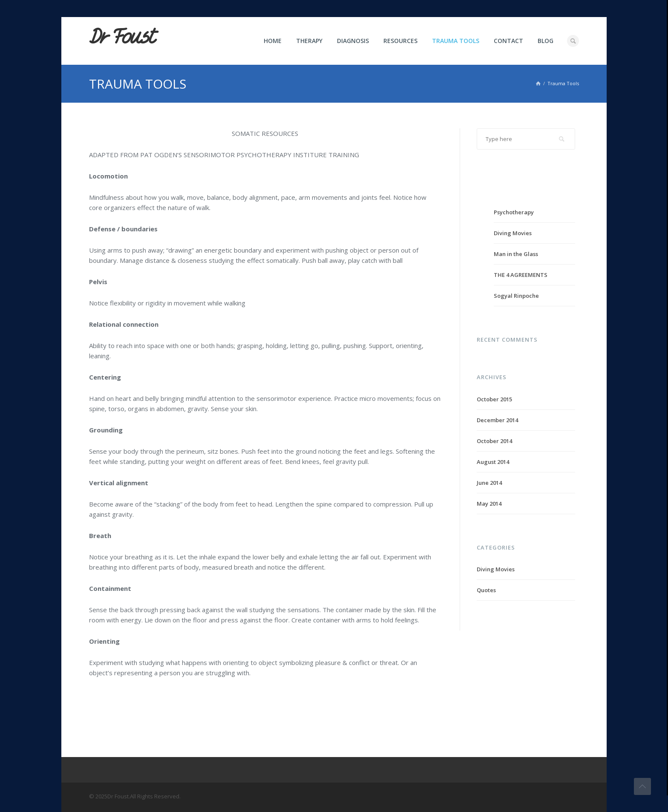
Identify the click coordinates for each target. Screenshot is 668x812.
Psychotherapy (514, 212)
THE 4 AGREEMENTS (521, 275)
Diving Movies (513, 233)
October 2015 (494, 399)
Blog (546, 41)
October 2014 (494, 441)
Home (273, 41)
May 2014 (489, 504)
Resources (400, 41)
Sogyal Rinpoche (516, 296)
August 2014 (493, 462)
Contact (508, 41)
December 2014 (497, 420)
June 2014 (489, 483)
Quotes (486, 590)
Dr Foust (122, 37)
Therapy (309, 41)
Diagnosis (353, 41)
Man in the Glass (516, 254)
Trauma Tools (456, 41)
